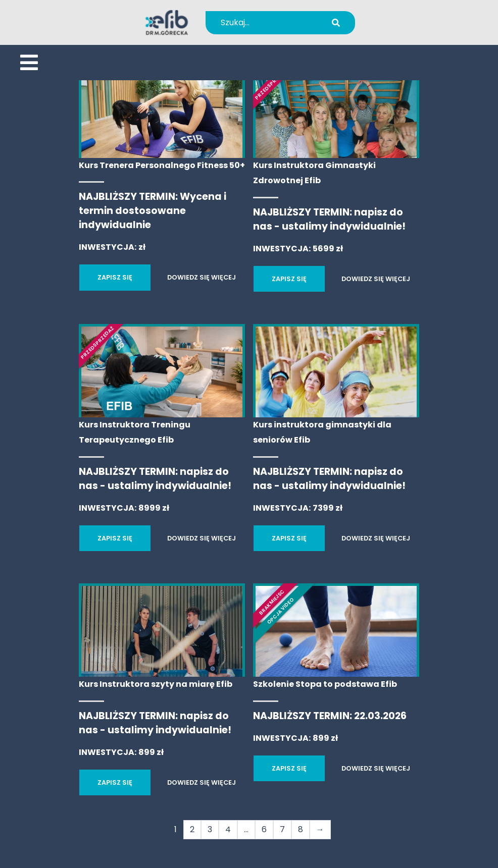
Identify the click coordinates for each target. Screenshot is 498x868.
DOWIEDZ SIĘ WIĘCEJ (202, 277)
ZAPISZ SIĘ (115, 277)
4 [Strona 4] (228, 829)
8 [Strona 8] (301, 829)
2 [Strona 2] (192, 829)
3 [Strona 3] (210, 829)
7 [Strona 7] (282, 829)
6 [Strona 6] (264, 829)
